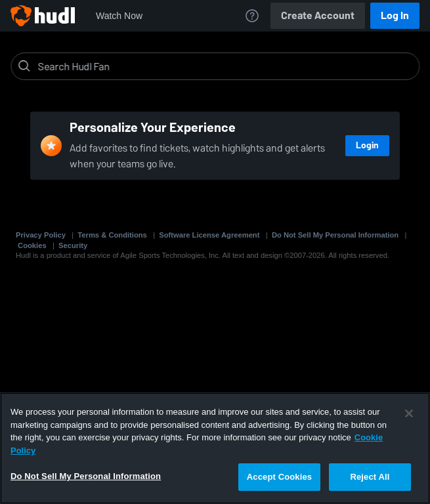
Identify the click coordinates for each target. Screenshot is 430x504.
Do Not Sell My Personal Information (335, 235)
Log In (395, 15)
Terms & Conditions (112, 235)
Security (73, 245)
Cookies (32, 245)
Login (367, 145)
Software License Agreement (209, 235)
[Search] (226, 66)
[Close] (409, 413)
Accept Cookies (279, 477)
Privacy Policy (41, 235)
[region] (215, 448)
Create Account (318, 15)
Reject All (370, 477)
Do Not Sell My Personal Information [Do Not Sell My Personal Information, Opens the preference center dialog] (86, 476)
